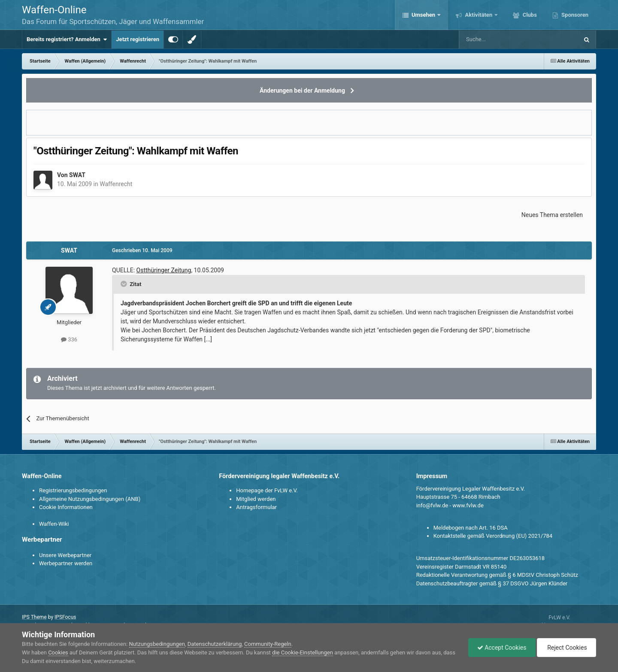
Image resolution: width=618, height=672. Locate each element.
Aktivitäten (479, 15)
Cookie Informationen (66, 507)
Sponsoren (574, 15)
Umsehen (424, 15)
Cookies (58, 652)
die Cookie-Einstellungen (303, 652)
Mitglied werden (256, 499)
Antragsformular (256, 507)
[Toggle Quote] (124, 284)
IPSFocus (65, 617)
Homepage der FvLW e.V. (267, 490)
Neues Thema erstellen (552, 215)
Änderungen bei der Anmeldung (302, 90)
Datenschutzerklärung (215, 644)
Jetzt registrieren (138, 39)
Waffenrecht (116, 184)
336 (69, 339)
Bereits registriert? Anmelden (67, 39)
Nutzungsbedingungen (157, 644)
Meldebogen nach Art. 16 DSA (471, 528)
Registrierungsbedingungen (73, 490)
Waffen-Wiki (54, 524)
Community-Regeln (268, 644)
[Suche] (494, 39)
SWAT (77, 175)
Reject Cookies (566, 648)
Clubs (529, 15)
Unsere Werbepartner (65, 555)
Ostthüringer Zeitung (164, 270)
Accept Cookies (502, 648)
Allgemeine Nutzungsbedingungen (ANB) (90, 499)
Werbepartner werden (66, 563)
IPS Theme (34, 617)
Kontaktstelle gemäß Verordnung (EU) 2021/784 (493, 536)
